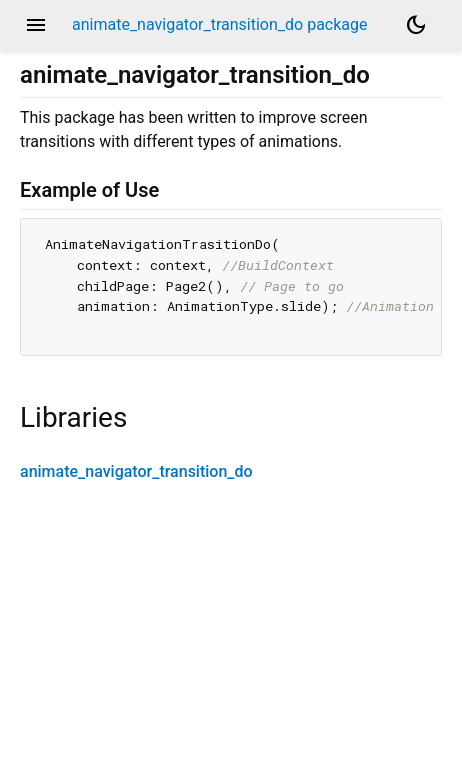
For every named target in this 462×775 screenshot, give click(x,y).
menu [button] (36, 25)
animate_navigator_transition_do (136, 471)
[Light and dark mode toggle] (416, 25)
